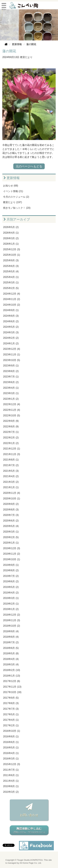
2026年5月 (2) (11, 227)
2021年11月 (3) (12, 454)
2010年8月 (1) (11, 786)
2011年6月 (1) (11, 775)
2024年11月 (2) (12, 299)
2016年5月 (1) (11, 748)
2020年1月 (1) (11, 543)
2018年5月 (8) (11, 653)
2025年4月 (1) (11, 277)
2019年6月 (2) (11, 581)
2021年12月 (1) (12, 449)
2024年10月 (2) (12, 305)
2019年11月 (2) (12, 554)
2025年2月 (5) (11, 288)
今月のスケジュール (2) (16, 197)
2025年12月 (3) (12, 249)
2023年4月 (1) (11, 388)
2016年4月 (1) (11, 753)
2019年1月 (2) (11, 609)
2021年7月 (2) (11, 465)
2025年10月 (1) (12, 255)
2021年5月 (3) (11, 471)
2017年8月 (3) (11, 703)
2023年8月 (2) (11, 371)
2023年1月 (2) (11, 399)
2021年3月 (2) (11, 482)
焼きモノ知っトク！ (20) (17, 208)
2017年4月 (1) (11, 720)
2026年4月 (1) (11, 233)
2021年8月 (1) (11, 460)
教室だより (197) (13, 202)
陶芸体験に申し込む (29, 830)
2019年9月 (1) (11, 565)
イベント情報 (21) (13, 191)
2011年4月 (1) (11, 781)
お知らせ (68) (11, 186)
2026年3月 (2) (11, 238)
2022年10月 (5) (12, 415)
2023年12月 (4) (12, 349)
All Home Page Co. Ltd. (30, 863)
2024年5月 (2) (11, 327)
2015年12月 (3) (12, 764)
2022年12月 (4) (12, 404)
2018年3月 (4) (11, 664)
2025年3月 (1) (11, 283)
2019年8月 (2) (11, 570)
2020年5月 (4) (11, 526)
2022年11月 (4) (12, 410)
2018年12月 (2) (12, 615)
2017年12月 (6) (12, 681)
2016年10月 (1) (12, 731)
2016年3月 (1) (11, 759)
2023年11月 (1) (12, 355)
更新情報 (12, 178)
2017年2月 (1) (11, 725)
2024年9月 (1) (11, 310)
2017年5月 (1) (11, 714)
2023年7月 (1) (11, 377)
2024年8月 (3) (11, 316)
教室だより (26, 57)
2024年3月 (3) (11, 332)
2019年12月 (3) (12, 548)
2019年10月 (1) (12, 559)
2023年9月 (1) (11, 366)
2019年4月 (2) (11, 593)
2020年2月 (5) (11, 537)
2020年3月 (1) (11, 532)
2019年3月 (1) (11, 598)
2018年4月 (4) (11, 659)
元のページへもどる (29, 166)
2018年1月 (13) (12, 676)
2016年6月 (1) (11, 742)
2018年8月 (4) (11, 637)
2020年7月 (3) (11, 515)
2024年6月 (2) (11, 321)
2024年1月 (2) (11, 343)
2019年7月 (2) (11, 576)
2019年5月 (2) (11, 587)
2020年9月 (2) (11, 504)
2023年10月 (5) (12, 360)
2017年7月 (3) (11, 709)
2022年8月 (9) (11, 427)
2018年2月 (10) (12, 670)
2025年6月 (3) (11, 266)
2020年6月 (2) (11, 521)
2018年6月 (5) (11, 648)
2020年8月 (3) (11, 510)
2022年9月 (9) (11, 421)
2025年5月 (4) (11, 271)
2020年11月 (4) (12, 493)
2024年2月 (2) (11, 338)
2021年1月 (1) (11, 487)
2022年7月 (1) (11, 432)
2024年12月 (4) (12, 294)
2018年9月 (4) (11, 631)
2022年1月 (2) (11, 443)
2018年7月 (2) (11, 642)
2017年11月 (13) (12, 687)
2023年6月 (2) (11, 382)
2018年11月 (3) (12, 620)
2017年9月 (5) (11, 698)
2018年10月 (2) (12, 626)
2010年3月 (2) (11, 792)
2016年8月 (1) (11, 737)
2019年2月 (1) (11, 604)
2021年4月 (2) (11, 476)
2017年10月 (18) (12, 692)
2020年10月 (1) (12, 499)
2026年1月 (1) (11, 244)
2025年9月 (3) (11, 260)
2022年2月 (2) (11, 438)
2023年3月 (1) (11, 393)
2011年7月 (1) (11, 770)
